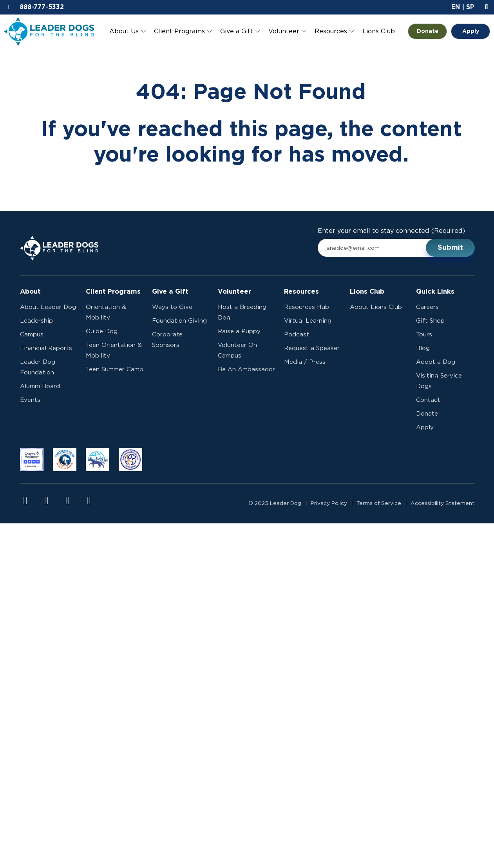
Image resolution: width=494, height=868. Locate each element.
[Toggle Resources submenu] (352, 31)
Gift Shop (430, 321)
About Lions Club (376, 307)
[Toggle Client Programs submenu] (210, 31)
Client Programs (179, 31)
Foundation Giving (179, 321)
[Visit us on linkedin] (89, 501)
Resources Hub (307, 307)
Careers (427, 307)
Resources (331, 31)
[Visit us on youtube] (68, 501)
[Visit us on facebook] (25, 501)
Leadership (36, 321)
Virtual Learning (308, 321)
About (30, 292)
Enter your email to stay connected (391, 231)
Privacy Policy (329, 503)
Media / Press (305, 362)
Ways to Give (172, 307)
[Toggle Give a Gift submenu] (258, 31)
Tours (424, 335)
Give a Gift (237, 31)
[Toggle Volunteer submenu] (304, 31)
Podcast (297, 335)
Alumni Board (40, 386)
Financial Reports (46, 348)
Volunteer (284, 31)
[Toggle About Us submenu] (143, 31)
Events (30, 400)
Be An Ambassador (246, 370)
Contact (428, 400)
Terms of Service (379, 503)
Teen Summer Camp (115, 370)
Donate (432, 31)
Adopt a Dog (436, 362)
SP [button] (470, 7)
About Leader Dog (48, 307)
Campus (32, 335)
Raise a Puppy (239, 331)
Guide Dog (102, 331)
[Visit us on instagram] (47, 501)
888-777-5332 (42, 7)
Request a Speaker (312, 348)
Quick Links (435, 292)
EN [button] (456, 7)
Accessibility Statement (442, 503)
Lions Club (379, 31)
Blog (423, 348)
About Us (124, 31)
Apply (471, 31)
